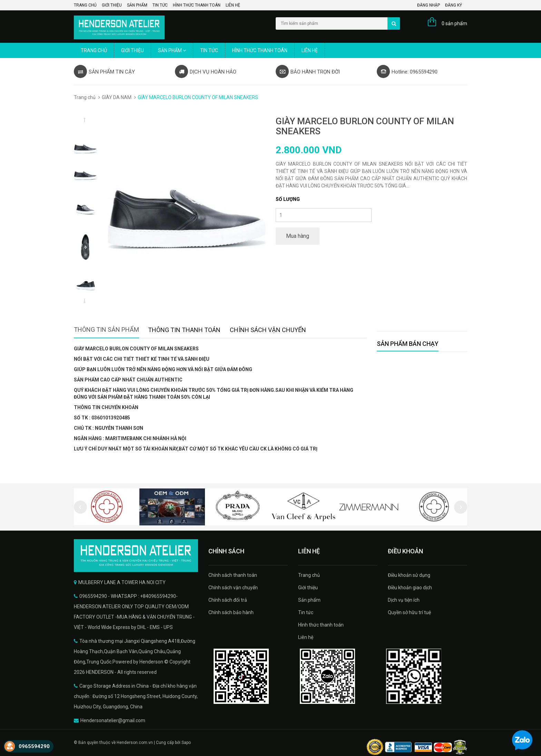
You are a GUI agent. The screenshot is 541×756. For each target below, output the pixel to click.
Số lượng (288, 199)
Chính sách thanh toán (233, 575)
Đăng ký (454, 5)
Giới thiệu (112, 5)
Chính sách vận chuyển (233, 588)
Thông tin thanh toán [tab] (184, 330)
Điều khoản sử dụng (409, 575)
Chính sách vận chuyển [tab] (268, 330)
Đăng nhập (429, 5)
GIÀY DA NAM (117, 97)
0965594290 (34, 746)
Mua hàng (298, 236)
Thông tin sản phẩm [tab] (106, 329)
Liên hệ (233, 5)
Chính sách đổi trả (228, 600)
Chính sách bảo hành (231, 612)
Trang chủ (85, 5)
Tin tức (160, 5)
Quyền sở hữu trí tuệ (409, 612)
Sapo (186, 743)
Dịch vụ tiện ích (404, 600)
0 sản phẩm (454, 23)
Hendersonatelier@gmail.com (113, 720)
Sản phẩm (137, 5)
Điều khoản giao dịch (410, 588)
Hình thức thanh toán (197, 5)
